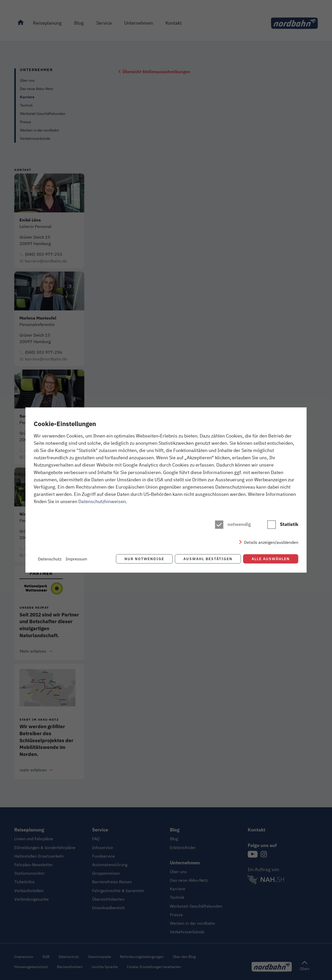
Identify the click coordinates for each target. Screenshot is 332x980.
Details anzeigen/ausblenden (271, 542)
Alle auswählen (271, 559)
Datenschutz (50, 559)
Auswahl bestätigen (208, 559)
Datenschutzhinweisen (102, 501)
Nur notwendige (144, 559)
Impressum (76, 559)
